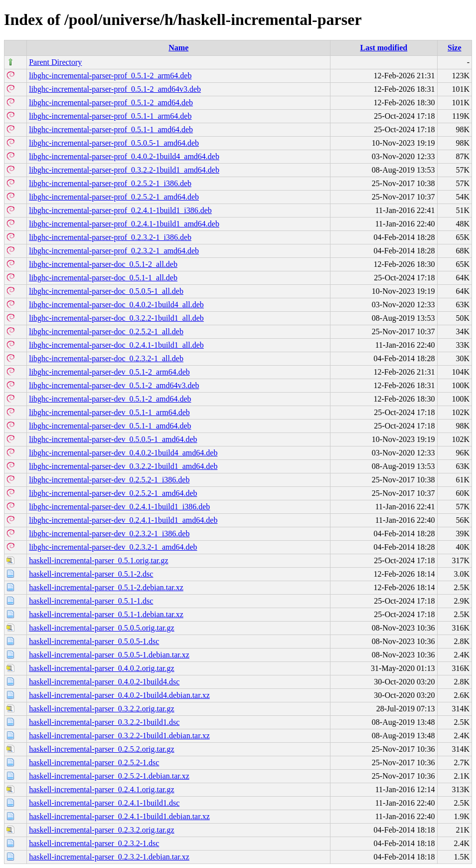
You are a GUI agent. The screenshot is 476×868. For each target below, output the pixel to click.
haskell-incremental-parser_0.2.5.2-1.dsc (94, 762)
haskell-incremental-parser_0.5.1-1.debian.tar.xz (106, 614)
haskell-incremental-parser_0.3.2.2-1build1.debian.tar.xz (119, 736)
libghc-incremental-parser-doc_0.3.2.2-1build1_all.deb (116, 318)
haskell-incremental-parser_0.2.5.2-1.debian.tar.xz (109, 776)
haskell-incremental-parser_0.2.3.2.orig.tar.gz (101, 830)
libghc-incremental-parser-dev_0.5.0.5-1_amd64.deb (113, 439)
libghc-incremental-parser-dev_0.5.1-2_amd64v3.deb (114, 385)
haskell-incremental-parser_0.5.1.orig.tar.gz (98, 560)
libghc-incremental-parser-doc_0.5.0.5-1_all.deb (106, 291)
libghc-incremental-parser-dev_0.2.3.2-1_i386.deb (109, 534)
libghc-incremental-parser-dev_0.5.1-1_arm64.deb (109, 412)
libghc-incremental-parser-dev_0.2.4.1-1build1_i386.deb (119, 507)
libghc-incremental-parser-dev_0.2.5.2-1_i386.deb (109, 480)
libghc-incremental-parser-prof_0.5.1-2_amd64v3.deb (115, 89)
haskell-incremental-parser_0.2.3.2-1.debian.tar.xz (109, 857)
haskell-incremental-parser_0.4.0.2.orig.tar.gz (101, 668)
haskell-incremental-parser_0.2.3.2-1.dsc (94, 843)
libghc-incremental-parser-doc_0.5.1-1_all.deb (103, 278)
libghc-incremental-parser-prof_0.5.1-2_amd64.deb (111, 103)
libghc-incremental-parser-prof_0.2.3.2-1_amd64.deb (114, 251)
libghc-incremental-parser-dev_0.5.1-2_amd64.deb (110, 399)
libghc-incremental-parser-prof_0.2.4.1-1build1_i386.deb (120, 210)
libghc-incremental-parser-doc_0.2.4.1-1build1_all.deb (116, 345)
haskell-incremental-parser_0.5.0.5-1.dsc (94, 641)
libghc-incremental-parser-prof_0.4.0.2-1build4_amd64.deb (124, 156)
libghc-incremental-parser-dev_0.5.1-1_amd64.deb (110, 426)
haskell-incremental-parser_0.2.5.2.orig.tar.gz (101, 749)
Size (455, 48)
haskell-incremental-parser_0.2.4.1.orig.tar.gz (101, 789)
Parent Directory (55, 62)
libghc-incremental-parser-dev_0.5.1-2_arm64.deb (109, 372)
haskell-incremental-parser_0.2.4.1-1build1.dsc (104, 803)
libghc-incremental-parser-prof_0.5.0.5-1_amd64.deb (114, 143)
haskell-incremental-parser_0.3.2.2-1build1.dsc (104, 722)
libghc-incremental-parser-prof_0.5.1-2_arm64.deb (110, 76)
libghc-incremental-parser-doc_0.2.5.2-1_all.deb (106, 331)
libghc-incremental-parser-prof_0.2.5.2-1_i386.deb (110, 183)
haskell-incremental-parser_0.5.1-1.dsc (91, 601)
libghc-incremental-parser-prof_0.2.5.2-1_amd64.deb (114, 197)
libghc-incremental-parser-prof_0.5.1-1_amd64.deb (111, 129)
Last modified (384, 48)
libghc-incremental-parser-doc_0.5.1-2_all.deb (103, 264)
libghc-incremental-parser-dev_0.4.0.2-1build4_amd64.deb (123, 453)
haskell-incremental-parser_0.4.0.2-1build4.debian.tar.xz (119, 695)
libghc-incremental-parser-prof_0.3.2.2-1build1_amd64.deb (124, 170)
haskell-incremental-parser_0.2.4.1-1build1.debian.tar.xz (119, 816)
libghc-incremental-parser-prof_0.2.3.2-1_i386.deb (110, 237)
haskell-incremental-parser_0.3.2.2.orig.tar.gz (101, 709)
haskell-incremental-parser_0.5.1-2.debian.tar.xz (106, 587)
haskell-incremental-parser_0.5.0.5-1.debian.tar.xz (109, 655)
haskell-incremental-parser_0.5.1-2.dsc (91, 574)
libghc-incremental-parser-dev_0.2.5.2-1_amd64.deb (113, 493)
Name (178, 48)
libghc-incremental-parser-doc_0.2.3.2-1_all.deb (106, 358)
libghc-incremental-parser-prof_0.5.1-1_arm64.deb (110, 116)
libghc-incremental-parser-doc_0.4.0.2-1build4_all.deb (116, 305)
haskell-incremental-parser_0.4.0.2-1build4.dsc (104, 682)
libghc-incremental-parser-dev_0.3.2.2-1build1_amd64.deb (123, 466)
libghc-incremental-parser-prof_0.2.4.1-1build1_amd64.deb (124, 224)
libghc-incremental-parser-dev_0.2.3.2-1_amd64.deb (113, 547)
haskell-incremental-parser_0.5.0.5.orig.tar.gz (101, 628)
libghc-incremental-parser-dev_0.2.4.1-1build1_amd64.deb (123, 520)
